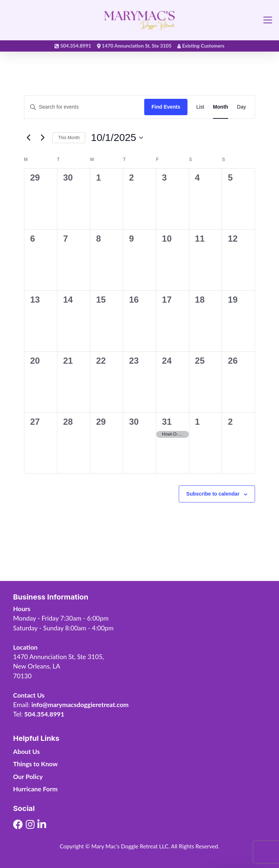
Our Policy (28, 777)
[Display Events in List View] (200, 107)
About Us (26, 752)
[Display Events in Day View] (241, 107)
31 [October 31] (167, 422)
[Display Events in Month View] (221, 107)
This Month (69, 138)
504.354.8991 (44, 714)
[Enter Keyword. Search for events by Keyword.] (84, 107)
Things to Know (35, 764)
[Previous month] (28, 138)
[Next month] (43, 138)
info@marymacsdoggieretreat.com (80, 705)
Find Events (166, 107)
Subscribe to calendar (213, 494)
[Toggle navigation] (268, 20)
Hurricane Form (35, 789)
